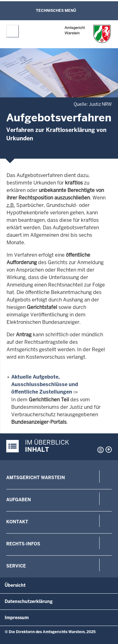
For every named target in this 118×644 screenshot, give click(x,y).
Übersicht (15, 585)
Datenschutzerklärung (29, 601)
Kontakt (17, 522)
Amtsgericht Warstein (36, 478)
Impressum (17, 618)
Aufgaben (19, 500)
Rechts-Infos (23, 544)
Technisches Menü (56, 11)
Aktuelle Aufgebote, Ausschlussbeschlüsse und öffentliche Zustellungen (45, 384)
